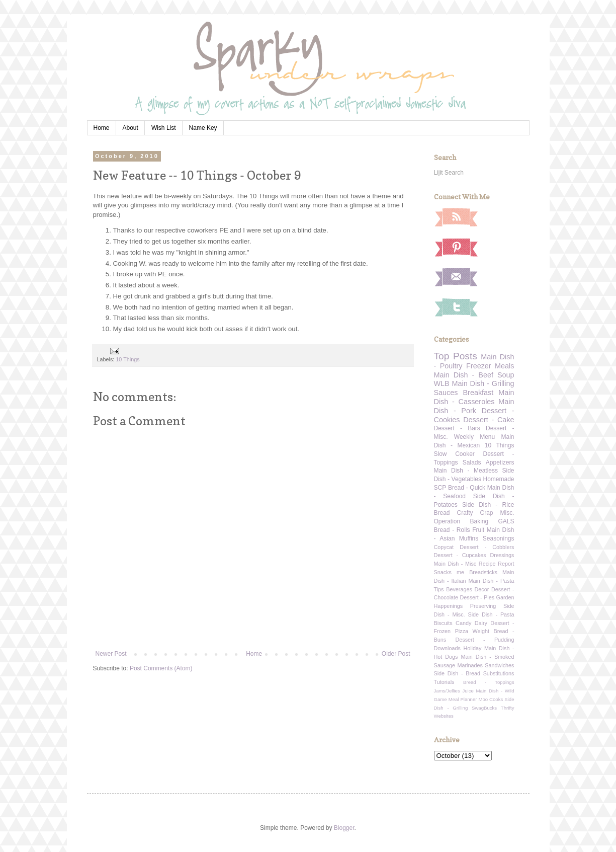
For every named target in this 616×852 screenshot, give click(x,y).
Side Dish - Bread (457, 673)
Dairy (481, 623)
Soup (506, 375)
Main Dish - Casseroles (474, 397)
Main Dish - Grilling (483, 383)
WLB (442, 383)
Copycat (444, 547)
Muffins (469, 538)
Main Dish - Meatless (466, 471)
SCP (440, 488)
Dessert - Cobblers (487, 547)
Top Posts (456, 356)
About (130, 128)
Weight (481, 631)
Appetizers (500, 462)
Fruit (478, 530)
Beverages (459, 589)
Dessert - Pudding (485, 640)
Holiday (472, 648)
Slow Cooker (454, 454)
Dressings (502, 555)
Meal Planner (463, 699)
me (460, 572)
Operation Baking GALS (474, 521)
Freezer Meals (490, 366)
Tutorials (444, 682)
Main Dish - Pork (474, 406)
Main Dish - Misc (455, 564)
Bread (442, 513)
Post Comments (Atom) (161, 668)
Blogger (344, 828)
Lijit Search (449, 173)
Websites (444, 716)
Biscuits (443, 623)
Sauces (446, 393)
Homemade (498, 479)
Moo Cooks (491, 699)
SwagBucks (484, 708)
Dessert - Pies (477, 597)
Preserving (483, 606)
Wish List (164, 128)
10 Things (127, 359)
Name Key (203, 128)
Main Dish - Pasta (491, 581)
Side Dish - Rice (488, 505)
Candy (463, 623)
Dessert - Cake (489, 420)
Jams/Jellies (447, 691)
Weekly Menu (474, 437)
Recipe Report (497, 564)
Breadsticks (483, 572)
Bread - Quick (467, 488)
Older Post (396, 654)
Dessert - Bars (457, 428)
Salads (472, 462)
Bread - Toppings (489, 682)
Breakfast (478, 393)
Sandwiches (499, 665)
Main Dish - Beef (464, 375)
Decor (482, 589)
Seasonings (499, 538)
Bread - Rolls (452, 530)
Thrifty (508, 708)
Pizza (462, 631)
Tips (439, 589)
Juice (468, 691)
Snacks (443, 572)
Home (102, 128)
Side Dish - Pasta (491, 614)
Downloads (447, 648)
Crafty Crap (475, 513)
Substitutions (499, 673)
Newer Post (111, 654)
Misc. (507, 513)
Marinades (470, 665)
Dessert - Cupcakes (460, 555)
